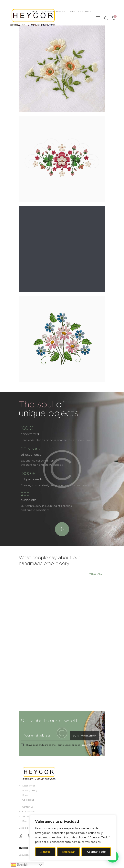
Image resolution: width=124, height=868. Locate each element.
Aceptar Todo (96, 852)
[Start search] (106, 18)
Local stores (29, 786)
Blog (25, 821)
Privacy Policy (88, 745)
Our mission (29, 812)
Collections (28, 800)
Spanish (20, 865)
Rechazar (69, 852)
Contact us (28, 807)
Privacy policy (30, 790)
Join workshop (84, 736)
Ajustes (45, 852)
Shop (25, 795)
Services (27, 816)
